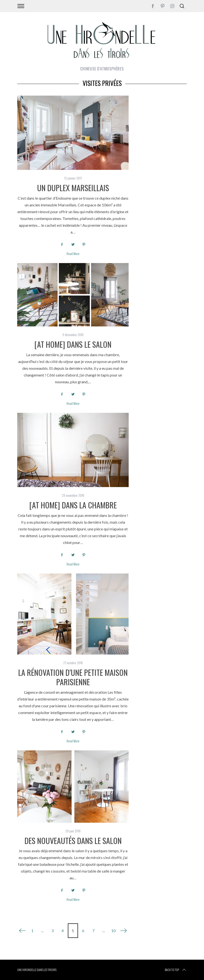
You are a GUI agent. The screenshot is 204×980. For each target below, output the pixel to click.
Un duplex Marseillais (73, 188)
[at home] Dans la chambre (73, 505)
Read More (73, 254)
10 (113, 931)
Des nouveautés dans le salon (73, 840)
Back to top (176, 970)
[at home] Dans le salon (73, 344)
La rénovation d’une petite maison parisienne (73, 677)
